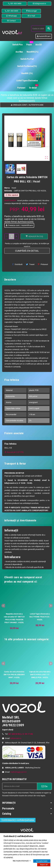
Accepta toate (42, 861)
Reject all (44, 865)
